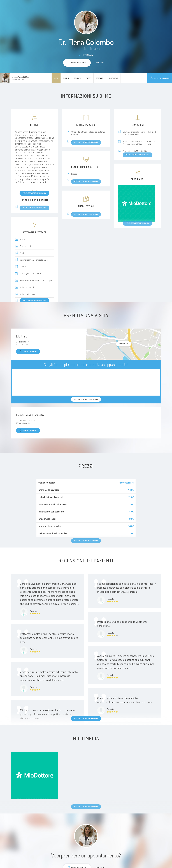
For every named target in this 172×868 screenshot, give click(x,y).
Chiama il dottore (28, 352)
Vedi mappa (124, 344)
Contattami (100, 63)
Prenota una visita (160, 78)
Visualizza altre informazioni (34, 193)
